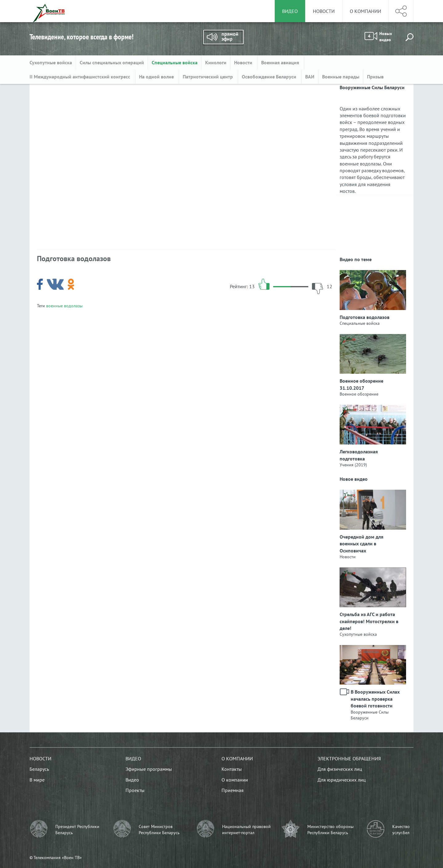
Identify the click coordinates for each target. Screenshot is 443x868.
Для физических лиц (340, 769)
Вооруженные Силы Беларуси (370, 715)
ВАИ (310, 77)
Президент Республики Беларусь (77, 830)
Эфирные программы (149, 769)
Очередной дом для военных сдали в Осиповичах (361, 544)
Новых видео (378, 37)
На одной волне (157, 77)
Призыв (375, 77)
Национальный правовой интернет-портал (246, 830)
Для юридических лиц (342, 780)
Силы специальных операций (112, 62)
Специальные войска (175, 62)
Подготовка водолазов (365, 317)
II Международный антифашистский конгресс (80, 77)
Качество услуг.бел (401, 830)
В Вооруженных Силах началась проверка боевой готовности (375, 699)
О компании (365, 11)
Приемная (233, 790)
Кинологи (216, 62)
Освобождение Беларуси (270, 77)
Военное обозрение (359, 394)
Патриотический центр (208, 77)
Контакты (232, 769)
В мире (37, 780)
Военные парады (341, 77)
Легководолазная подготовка (359, 455)
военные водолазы (64, 306)
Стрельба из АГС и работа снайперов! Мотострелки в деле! (369, 621)
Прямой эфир (223, 38)
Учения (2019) (353, 465)
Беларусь (39, 769)
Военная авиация (281, 62)
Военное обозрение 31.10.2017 (361, 384)
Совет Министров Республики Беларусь (159, 830)
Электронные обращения (349, 759)
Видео (133, 759)
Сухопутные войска (51, 62)
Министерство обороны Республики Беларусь (330, 830)
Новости (324, 11)
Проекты (135, 790)
